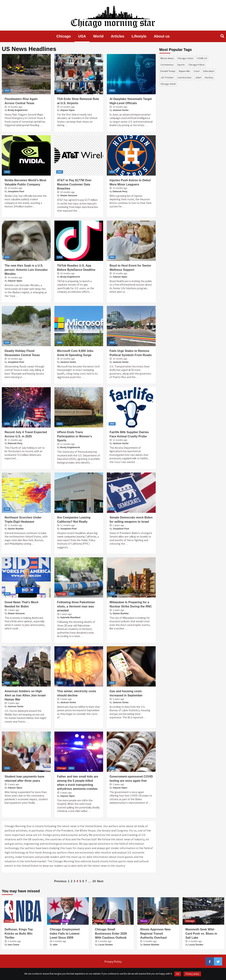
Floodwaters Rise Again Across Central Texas (21, 101)
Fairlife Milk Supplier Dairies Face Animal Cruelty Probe (129, 434)
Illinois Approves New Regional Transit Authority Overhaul (155, 933)
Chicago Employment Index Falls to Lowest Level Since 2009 (65, 933)
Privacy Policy (113, 962)
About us (162, 36)
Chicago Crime (185, 58)
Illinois (65, 921)
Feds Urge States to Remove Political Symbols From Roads (131, 353)
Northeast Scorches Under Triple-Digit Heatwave (23, 519)
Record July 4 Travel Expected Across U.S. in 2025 (26, 434)
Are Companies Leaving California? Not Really (74, 519)
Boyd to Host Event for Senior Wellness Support (130, 268)
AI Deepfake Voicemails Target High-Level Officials (131, 101)
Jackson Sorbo (121, 110)
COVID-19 (202, 58)
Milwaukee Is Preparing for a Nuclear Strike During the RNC (131, 604)
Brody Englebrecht (17, 110)
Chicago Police (197, 65)
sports (181, 65)
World (98, 36)
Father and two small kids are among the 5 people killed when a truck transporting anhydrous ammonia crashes (78, 783)
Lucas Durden (105, 945)
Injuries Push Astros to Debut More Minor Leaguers (130, 182)
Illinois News (167, 58)
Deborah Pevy (120, 191)
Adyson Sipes (67, 110)
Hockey (209, 77)
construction (184, 77)
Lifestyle (139, 36)
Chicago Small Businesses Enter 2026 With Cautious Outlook (111, 933)
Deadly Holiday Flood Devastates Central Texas (22, 353)
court (197, 71)
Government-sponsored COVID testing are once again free (131, 779)
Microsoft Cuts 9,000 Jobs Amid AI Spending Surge (75, 353)
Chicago (64, 36)
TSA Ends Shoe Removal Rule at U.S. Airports (78, 101)
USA (82, 36)
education (209, 71)
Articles (117, 36)
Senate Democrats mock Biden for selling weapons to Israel (131, 519)
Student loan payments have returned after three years (24, 779)
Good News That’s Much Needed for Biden (22, 604)
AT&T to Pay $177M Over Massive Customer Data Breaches (74, 184)
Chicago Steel (168, 84)
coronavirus (167, 65)
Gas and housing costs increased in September (126, 693)
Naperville (184, 71)
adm (55, 945)
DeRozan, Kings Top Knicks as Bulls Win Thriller (19, 933)
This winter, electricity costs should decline (77, 693)
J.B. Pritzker (167, 77)
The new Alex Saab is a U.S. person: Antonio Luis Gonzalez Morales (26, 270)
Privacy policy (192, 974)
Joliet (198, 77)
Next (100, 881)
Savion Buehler (16, 529)
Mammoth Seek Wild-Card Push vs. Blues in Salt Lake (201, 933)
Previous (60, 881)
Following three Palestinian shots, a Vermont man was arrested (76, 606)
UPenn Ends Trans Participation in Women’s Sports (75, 436)
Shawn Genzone (69, 196)
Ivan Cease (13, 945)
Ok (178, 974)
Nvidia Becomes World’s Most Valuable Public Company (25, 182)
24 (94, 881)
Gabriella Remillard (70, 618)
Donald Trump (168, 71)
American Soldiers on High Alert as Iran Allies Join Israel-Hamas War (25, 695)
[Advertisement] (187, 114)
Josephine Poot (16, 191)
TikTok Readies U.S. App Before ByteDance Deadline (76, 268)
